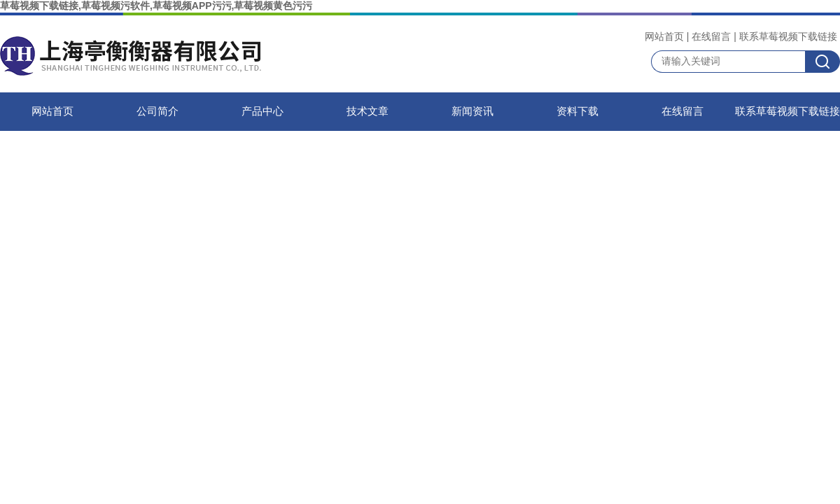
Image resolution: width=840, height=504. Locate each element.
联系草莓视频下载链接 (788, 36)
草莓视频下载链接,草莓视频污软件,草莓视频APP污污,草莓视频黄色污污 (156, 6)
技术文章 (367, 111)
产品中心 (262, 111)
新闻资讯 (472, 111)
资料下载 (577, 111)
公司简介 (157, 111)
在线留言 (711, 36)
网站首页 (664, 36)
